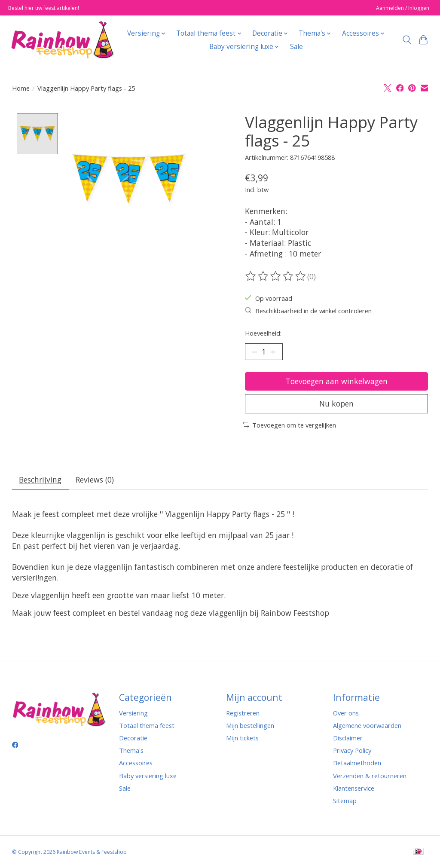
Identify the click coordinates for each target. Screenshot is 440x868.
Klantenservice (354, 788)
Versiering (133, 713)
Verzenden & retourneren (370, 776)
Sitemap (345, 801)
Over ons (346, 713)
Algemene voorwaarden (367, 725)
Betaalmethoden (357, 763)
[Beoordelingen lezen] (276, 276)
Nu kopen (336, 403)
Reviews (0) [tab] (95, 480)
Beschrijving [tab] (40, 480)
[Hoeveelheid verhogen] (273, 351)
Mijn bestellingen (250, 725)
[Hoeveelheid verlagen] (254, 351)
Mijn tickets (242, 738)
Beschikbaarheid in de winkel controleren (308, 311)
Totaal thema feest (147, 725)
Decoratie (133, 738)
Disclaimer (348, 738)
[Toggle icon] (407, 40)
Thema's (131, 750)
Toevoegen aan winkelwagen (337, 381)
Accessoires (136, 763)
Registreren (243, 713)
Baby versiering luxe (148, 776)
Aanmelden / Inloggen (403, 8)
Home (21, 88)
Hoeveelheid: (263, 333)
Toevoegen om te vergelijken (289, 425)
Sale (296, 47)
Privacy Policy (352, 750)
